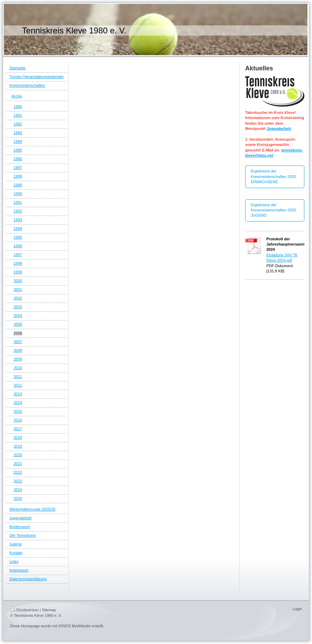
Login (297, 609)
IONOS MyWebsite (75, 626)
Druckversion (24, 610)
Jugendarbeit (279, 129)
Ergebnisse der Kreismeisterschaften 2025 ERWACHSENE (273, 176)
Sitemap (49, 610)
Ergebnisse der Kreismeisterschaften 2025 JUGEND (273, 210)
